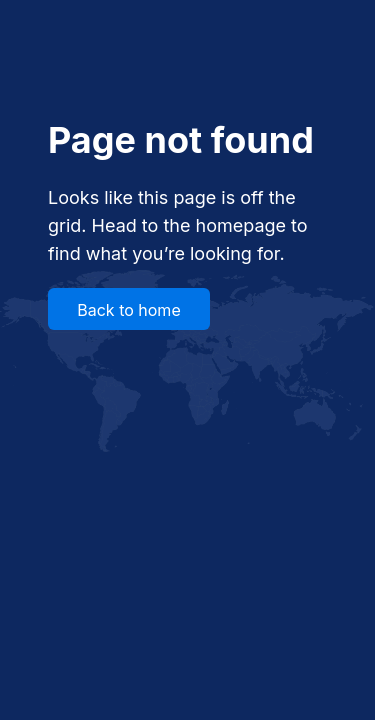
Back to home (128, 310)
